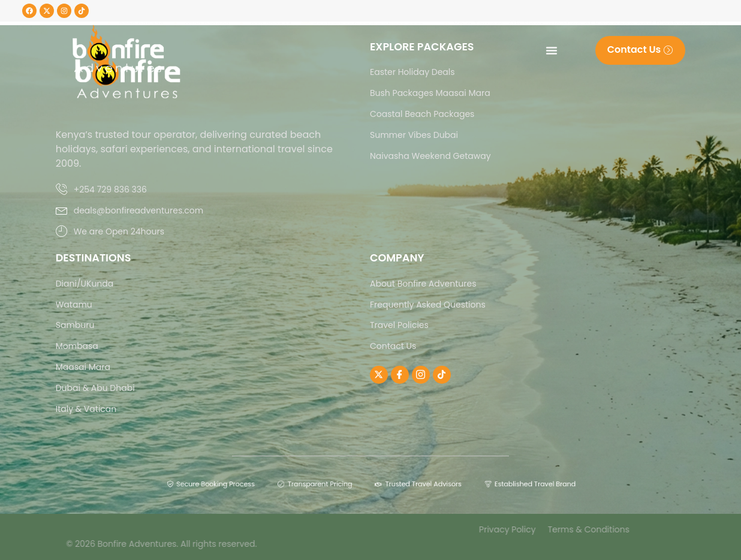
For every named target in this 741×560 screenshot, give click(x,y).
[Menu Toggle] (552, 50)
